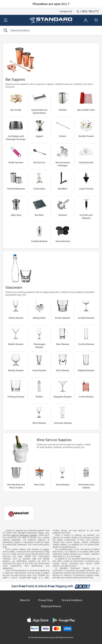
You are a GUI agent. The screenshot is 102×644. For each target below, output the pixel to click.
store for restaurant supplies (24, 535)
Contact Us (66, 11)
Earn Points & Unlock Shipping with (51, 586)
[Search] (51, 30)
